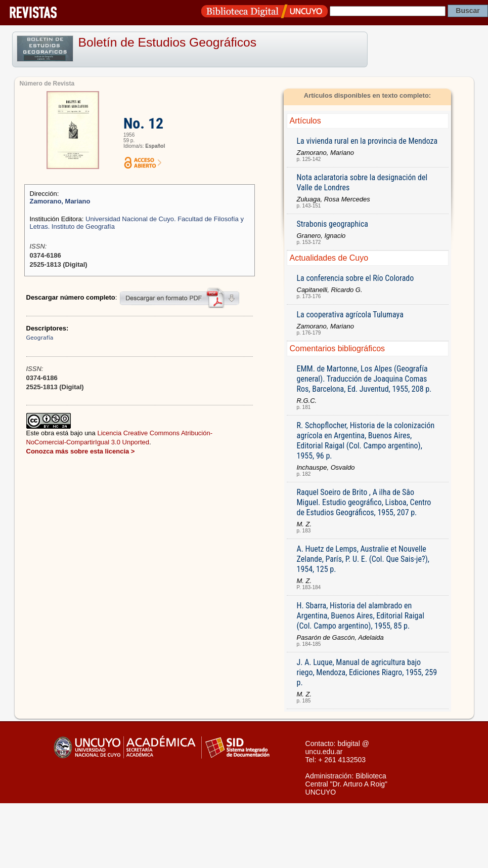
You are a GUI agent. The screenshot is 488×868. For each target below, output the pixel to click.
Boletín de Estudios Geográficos (168, 42)
